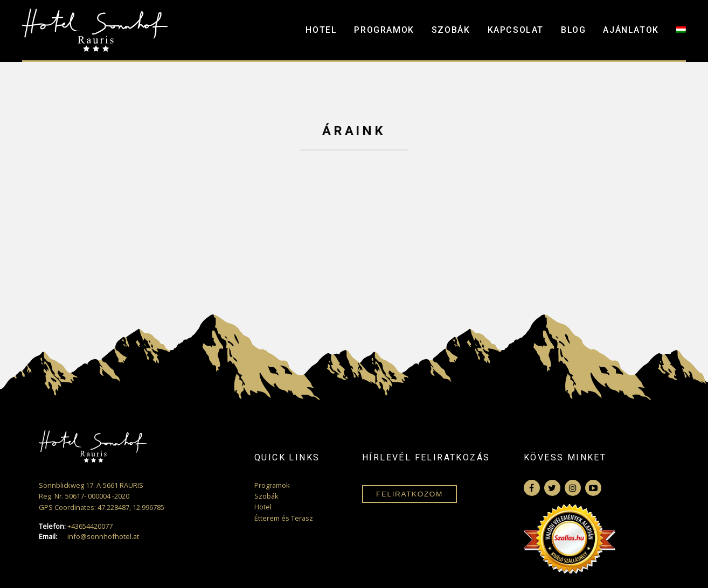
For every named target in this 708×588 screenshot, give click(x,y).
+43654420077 (76, 526)
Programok (384, 30)
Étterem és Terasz (284, 518)
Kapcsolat (516, 30)
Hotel (321, 30)
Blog (573, 30)
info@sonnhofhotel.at (89, 537)
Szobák (451, 30)
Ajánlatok (631, 30)
